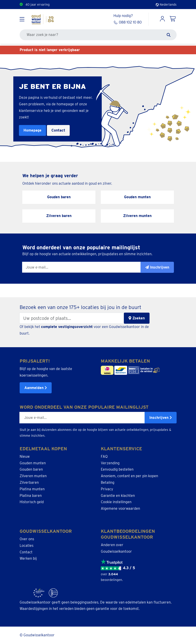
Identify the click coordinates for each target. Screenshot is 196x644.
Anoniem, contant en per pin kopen (129, 476)
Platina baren (31, 496)
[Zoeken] (169, 35)
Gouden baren (31, 469)
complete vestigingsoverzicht (67, 327)
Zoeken (137, 318)
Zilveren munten (33, 476)
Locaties (27, 546)
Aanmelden (36, 388)
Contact (58, 130)
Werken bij (28, 558)
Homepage (32, 130)
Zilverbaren (29, 482)
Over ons (27, 539)
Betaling (108, 482)
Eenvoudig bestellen (117, 469)
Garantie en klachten (118, 496)
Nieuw (25, 456)
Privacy (107, 489)
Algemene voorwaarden (120, 508)
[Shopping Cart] (173, 19)
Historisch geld (32, 502)
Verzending (110, 463)
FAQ (104, 456)
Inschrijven (161, 418)
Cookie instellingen (116, 502)
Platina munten (32, 489)
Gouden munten (33, 463)
